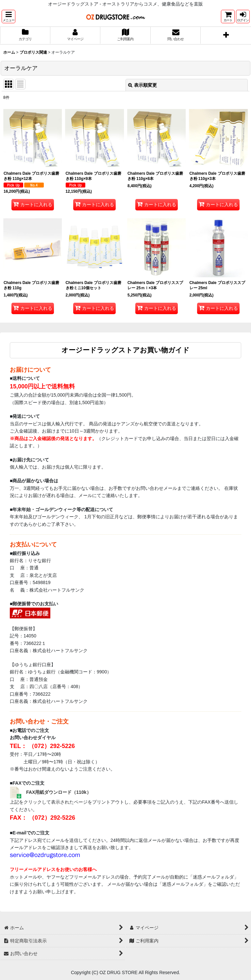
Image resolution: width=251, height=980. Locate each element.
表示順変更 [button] (142, 85)
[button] (8, 17)
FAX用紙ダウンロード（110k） (59, 792)
